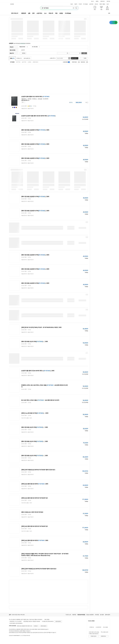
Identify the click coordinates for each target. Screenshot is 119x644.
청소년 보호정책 (90, 615)
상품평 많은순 (35, 62)
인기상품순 (12, 62)
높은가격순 (24, 62)
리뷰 (56, 13)
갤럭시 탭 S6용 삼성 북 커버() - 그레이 (35, 342)
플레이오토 (103, 1)
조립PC (76, 4)
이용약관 (74, 615)
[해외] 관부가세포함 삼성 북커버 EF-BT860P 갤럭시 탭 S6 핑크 (38, 470)
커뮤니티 (96, 4)
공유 (108, 13)
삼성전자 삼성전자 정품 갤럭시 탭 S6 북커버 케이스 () (38, 116)
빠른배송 (24, 53)
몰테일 (97, 1)
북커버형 (29, 99)
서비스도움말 (105, 627)
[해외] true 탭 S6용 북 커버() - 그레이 (35, 413)
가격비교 (19, 58)
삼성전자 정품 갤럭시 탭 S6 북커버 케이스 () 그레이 (38, 371)
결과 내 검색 (74, 58)
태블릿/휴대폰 (22, 47)
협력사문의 (108, 615)
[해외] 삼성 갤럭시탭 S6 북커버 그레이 (35, 484)
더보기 (108, 4)
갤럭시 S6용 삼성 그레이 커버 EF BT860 (32, 512)
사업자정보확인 (58, 621)
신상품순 (29, 62)
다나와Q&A (68, 13)
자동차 (72, 4)
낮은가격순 (18, 62)
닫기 (23, 102)
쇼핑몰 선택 (53, 58)
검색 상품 (27, 58)
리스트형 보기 (80, 58)
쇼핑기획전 (91, 4)
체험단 (104, 4)
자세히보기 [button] (36, 626)
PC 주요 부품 (35, 47)
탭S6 (28, 100)
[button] (95, 8)
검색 (84, 53)
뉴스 (45, 13)
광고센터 (102, 615)
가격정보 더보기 (82, 102)
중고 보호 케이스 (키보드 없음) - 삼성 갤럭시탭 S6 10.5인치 (40, 400)
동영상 (61, 13)
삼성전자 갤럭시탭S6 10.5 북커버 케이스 (35, 97)
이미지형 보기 (82, 58)
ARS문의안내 (103, 636)
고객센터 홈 (92, 627)
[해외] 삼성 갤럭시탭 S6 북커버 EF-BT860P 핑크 (35, 498)
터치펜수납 (34, 99)
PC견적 (80, 4)
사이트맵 (97, 615)
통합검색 (24, 13)
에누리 (92, 1)
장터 (33, 13)
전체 (12, 58)
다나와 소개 (68, 615)
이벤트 (101, 4)
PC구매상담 (85, 4)
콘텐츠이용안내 (43, 626)
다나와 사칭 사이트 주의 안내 (18, 615)
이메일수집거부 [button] (93, 636)
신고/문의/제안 (98, 627)
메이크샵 (108, 1)
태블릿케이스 (24, 99)
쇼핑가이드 (39, 13)
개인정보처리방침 (81, 615)
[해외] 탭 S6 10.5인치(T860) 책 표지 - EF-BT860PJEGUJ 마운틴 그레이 (41, 327)
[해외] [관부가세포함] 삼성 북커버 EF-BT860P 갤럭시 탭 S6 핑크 (39, 569)
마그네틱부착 (46, 99)
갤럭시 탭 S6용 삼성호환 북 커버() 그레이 (35, 130)
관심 (35, 106)
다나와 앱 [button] (12, 4)
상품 (29, 13)
